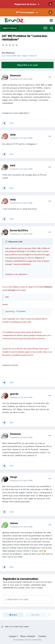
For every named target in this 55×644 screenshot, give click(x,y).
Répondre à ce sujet (27, 65)
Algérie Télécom (29, 56)
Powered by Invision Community (28, 640)
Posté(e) (21, 79)
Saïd (13, 165)
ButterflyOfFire (19, 230)
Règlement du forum (25, 4)
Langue (13, 636)
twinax (14, 523)
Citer (11, 123)
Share (13, 615)
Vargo (13, 477)
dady (13, 135)
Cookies (42, 636)
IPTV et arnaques (25, 12)
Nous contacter (28, 636)
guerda (14, 394)
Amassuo (10, 53)
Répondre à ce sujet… (18, 599)
